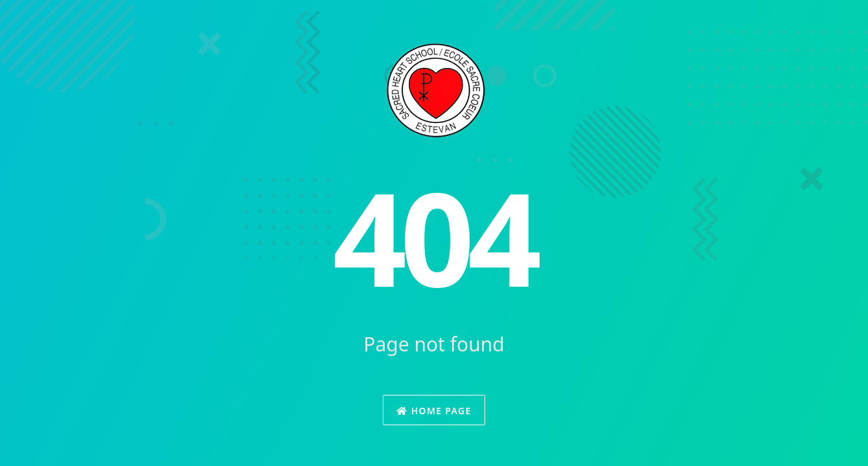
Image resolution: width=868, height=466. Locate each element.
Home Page (434, 411)
